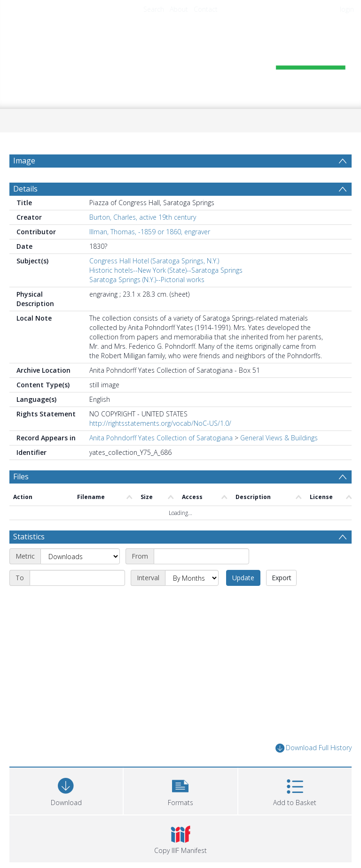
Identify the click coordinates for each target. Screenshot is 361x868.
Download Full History (314, 748)
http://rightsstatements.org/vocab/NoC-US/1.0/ (160, 423)
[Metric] (80, 556)
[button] (180, 790)
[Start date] (201, 556)
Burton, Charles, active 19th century (143, 217)
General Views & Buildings (279, 438)
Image (24, 161)
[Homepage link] (180, 59)
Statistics (29, 537)
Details (25, 189)
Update (243, 578)
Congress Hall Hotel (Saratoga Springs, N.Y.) (154, 261)
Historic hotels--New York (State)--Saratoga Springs (166, 270)
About (179, 9)
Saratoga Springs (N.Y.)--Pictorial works (147, 280)
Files (21, 476)
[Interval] (192, 578)
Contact (206, 9)
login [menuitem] (347, 9)
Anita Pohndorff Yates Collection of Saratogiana (161, 438)
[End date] (77, 578)
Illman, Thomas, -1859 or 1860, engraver (150, 232)
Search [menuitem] (154, 9)
